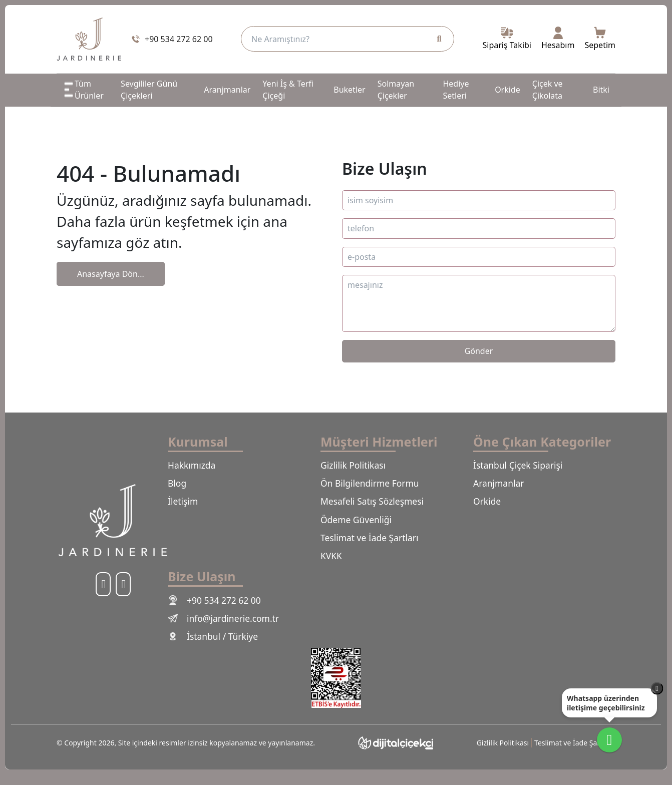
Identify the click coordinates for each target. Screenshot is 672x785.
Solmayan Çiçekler (396, 90)
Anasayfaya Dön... (111, 274)
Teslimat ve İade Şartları (374, 543)
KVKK (332, 562)
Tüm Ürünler (83, 90)
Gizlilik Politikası (356, 466)
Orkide (508, 90)
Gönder (479, 351)
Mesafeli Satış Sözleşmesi (377, 504)
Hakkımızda (194, 466)
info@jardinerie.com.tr (228, 627)
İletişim (184, 504)
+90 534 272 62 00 (218, 608)
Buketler (349, 90)
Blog (178, 485)
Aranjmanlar (227, 90)
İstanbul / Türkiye (216, 646)
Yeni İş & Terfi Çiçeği (288, 90)
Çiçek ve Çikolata (548, 90)
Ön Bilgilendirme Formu (374, 485)
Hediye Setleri (456, 90)
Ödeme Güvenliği (359, 524)
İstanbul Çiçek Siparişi (522, 466)
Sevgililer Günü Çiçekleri (149, 90)
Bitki (601, 90)
